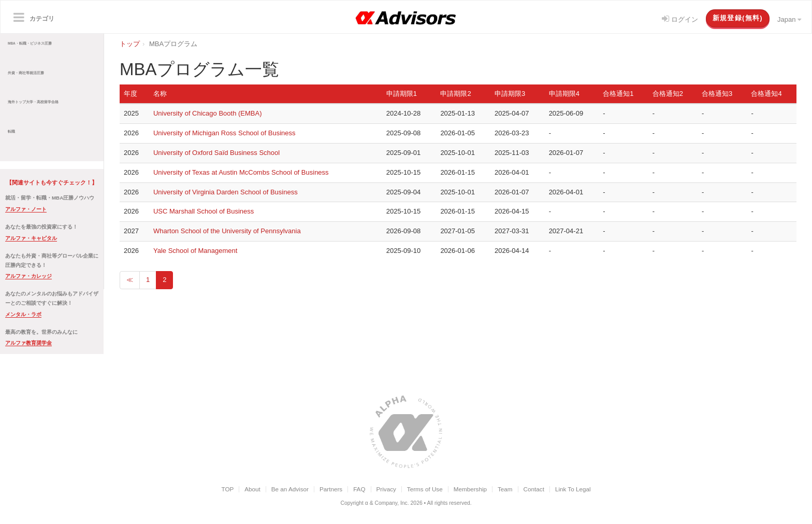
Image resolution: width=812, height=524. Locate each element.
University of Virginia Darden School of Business (226, 192)
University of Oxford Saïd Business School (216, 153)
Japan (789, 19)
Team (505, 489)
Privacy (386, 489)
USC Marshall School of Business (204, 211)
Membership (470, 489)
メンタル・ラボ (23, 314)
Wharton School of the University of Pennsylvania (227, 231)
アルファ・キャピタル (31, 238)
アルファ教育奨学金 (28, 343)
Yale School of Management (195, 251)
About (252, 489)
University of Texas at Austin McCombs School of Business (241, 172)
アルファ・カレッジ (28, 276)
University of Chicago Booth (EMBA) (208, 113)
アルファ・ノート (26, 209)
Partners (331, 489)
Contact (534, 489)
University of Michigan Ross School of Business (224, 133)
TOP (227, 489)
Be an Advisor (290, 489)
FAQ (359, 489)
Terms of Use (425, 489)
